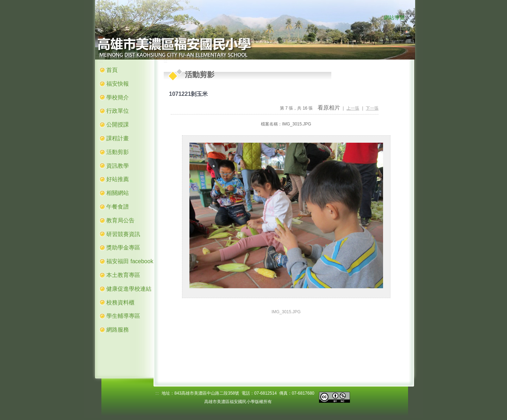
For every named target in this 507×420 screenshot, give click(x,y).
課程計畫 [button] (118, 138)
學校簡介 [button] (118, 97)
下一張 (372, 108)
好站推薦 (118, 179)
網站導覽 (394, 18)
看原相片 (329, 108)
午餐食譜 (118, 207)
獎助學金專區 (123, 248)
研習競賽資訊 (123, 234)
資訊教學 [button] (118, 166)
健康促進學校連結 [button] (129, 289)
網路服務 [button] (118, 330)
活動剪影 (118, 152)
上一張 (353, 108)
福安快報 (118, 84)
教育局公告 (120, 220)
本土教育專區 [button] (123, 275)
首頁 (112, 70)
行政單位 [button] (118, 111)
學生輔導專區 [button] (123, 316)
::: (377, 18)
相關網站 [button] (118, 193)
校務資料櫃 (120, 302)
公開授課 (118, 125)
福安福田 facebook (130, 261)
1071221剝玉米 (188, 94)
